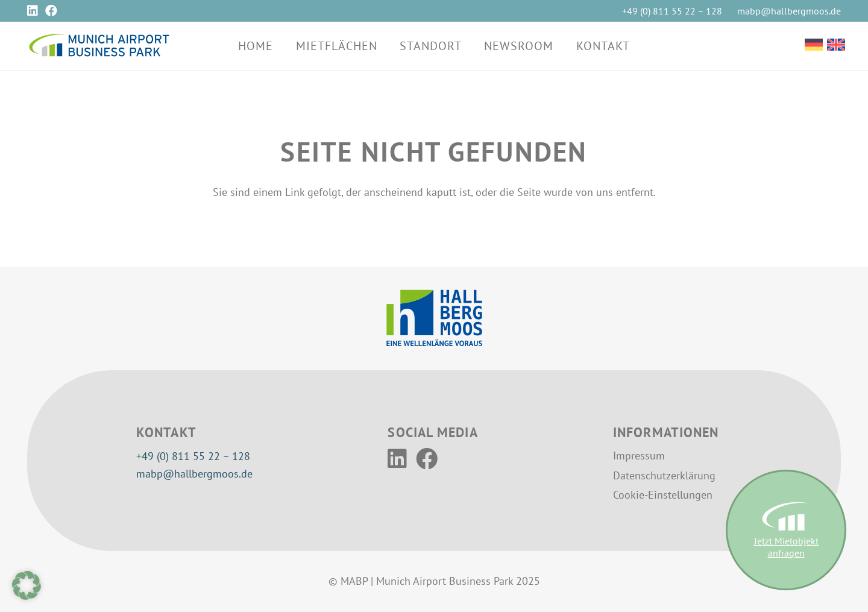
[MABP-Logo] (99, 46)
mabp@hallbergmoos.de (194, 474)
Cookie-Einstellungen (663, 495)
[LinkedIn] (33, 11)
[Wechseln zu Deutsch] (814, 46)
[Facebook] (51, 11)
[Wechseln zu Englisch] (836, 46)
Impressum (639, 456)
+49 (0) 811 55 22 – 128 (193, 456)
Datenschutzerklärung (664, 475)
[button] (27, 585)
